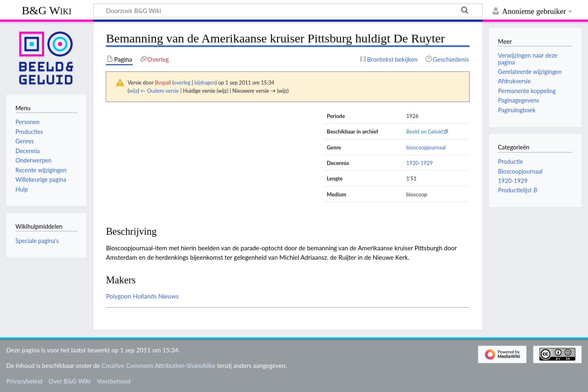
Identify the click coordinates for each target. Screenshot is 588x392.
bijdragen (205, 82)
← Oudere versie (160, 91)
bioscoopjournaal (426, 147)
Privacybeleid (24, 381)
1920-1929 (420, 163)
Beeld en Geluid (425, 131)
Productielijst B (517, 190)
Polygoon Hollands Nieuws (142, 296)
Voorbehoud (114, 381)
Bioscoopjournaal (520, 171)
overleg (182, 82)
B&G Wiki (47, 10)
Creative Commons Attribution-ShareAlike (159, 365)
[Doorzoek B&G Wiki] (288, 10)
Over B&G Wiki (70, 381)
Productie (510, 161)
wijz (134, 91)
